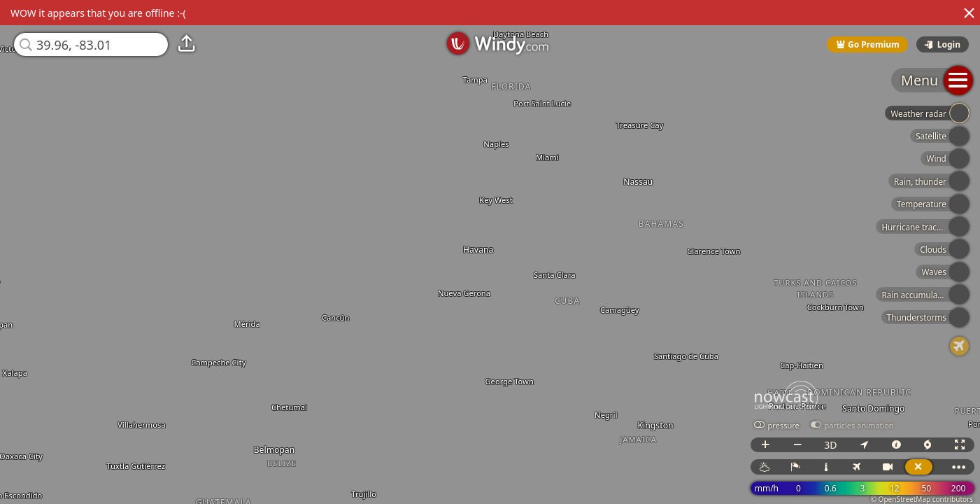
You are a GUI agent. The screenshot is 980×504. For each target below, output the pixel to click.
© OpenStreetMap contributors (922, 499)
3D (830, 445)
